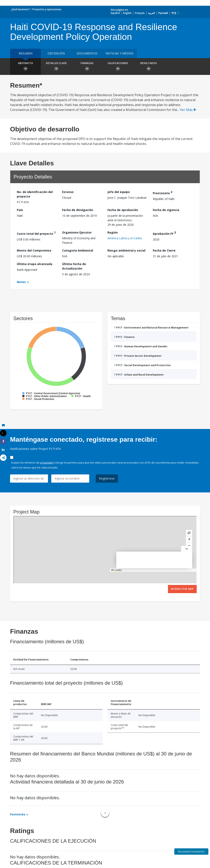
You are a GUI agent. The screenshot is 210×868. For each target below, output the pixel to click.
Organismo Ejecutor (77, 232)
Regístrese (107, 478)
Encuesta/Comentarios (191, 852)
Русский (163, 13)
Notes (21, 282)
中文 (174, 13)
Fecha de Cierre (164, 250)
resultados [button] (148, 67)
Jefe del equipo (119, 192)
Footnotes (18, 814)
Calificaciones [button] (118, 67)
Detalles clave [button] (56, 67)
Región (113, 232)
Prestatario (163, 192)
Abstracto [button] (25, 67)
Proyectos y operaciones (47, 9)
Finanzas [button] (87, 67)
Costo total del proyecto (36, 233)
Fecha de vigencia (166, 210)
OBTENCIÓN (56, 53)
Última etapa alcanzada (35, 264)
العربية (151, 13)
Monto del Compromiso (34, 250)
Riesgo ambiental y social (126, 250)
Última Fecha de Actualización (74, 266)
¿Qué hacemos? (20, 9)
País (20, 210)
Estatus (68, 192)
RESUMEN (26, 53)
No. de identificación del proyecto (35, 194)
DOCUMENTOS (87, 53)
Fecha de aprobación (123, 210)
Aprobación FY (164, 233)
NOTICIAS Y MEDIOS (120, 53)
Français (140, 13)
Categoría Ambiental (78, 250)
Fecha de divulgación (78, 210)
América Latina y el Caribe (125, 238)
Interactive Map (182, 589)
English (127, 13)
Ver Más (188, 110)
